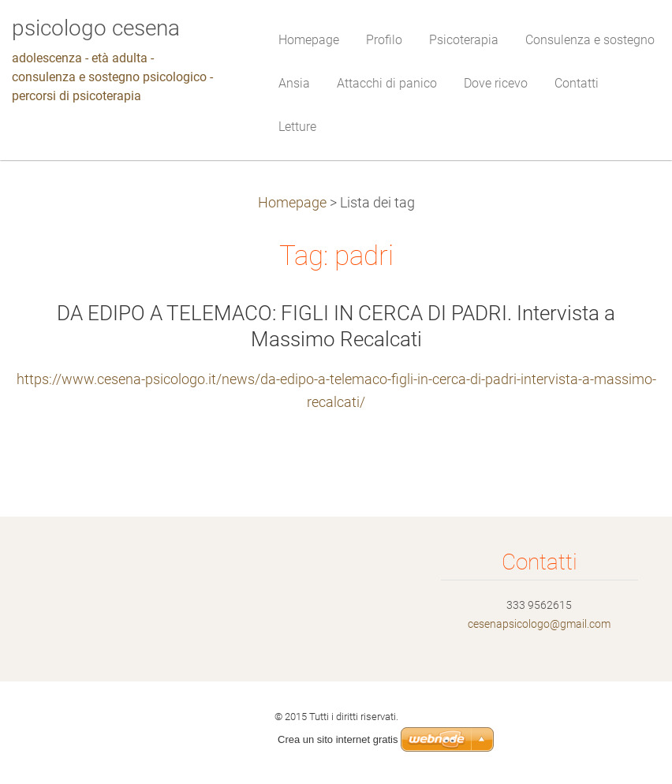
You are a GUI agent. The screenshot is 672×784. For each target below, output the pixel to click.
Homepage (292, 203)
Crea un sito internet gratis (338, 739)
